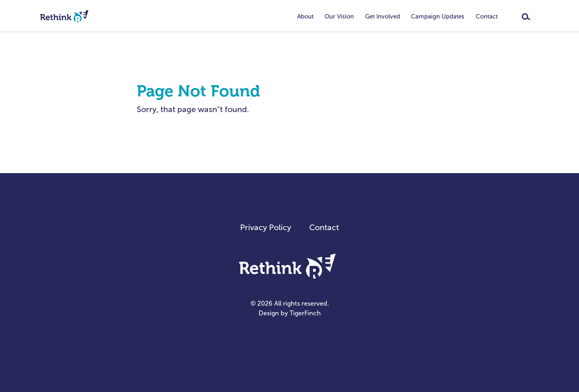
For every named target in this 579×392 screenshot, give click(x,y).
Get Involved (383, 16)
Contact (487, 16)
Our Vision (339, 16)
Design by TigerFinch (290, 313)
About (305, 16)
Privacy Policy (266, 227)
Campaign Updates (438, 16)
